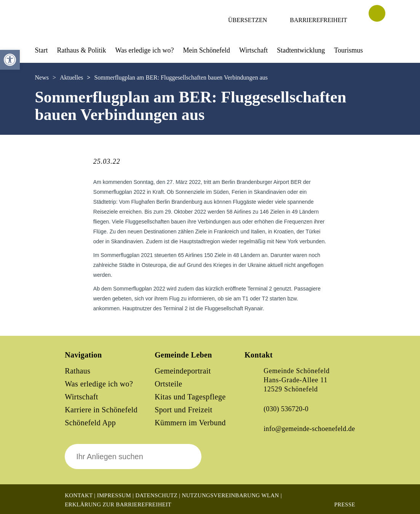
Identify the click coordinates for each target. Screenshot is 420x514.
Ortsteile (168, 384)
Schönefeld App (90, 423)
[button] (10, 60)
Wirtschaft (253, 50)
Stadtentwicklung (301, 50)
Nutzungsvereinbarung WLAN (231, 495)
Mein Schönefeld (207, 50)
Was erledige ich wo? (145, 50)
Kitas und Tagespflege (190, 397)
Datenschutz (156, 495)
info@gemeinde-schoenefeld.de (309, 429)
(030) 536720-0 (286, 409)
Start (42, 50)
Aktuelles (71, 77)
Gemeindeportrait (183, 371)
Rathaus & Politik (82, 50)
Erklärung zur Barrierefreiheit (118, 504)
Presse (345, 504)
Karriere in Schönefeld (101, 410)
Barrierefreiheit (318, 20)
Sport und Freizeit (184, 410)
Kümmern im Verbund (190, 423)
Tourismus (348, 50)
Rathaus (77, 371)
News (42, 77)
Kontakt (79, 495)
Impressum (114, 495)
